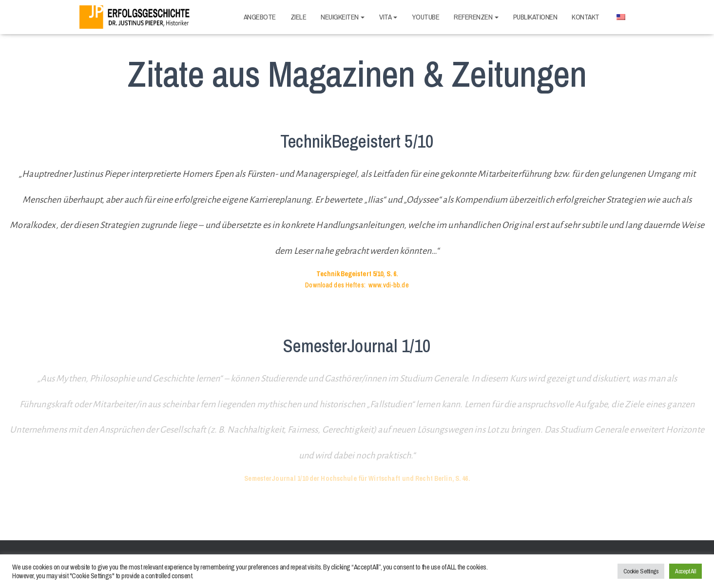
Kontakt (586, 17)
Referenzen (476, 17)
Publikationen (535, 17)
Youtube (426, 17)
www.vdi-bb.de (389, 285)
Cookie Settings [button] (641, 571)
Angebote (260, 17)
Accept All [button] (685, 571)
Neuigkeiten (343, 17)
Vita (388, 17)
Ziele (299, 17)
